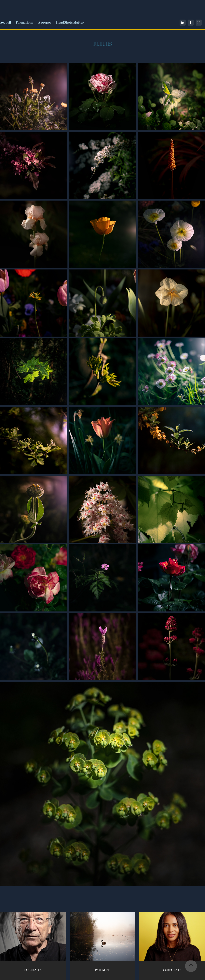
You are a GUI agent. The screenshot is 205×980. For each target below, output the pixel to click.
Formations (24, 23)
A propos (45, 23)
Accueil (6, 23)
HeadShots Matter (70, 23)
